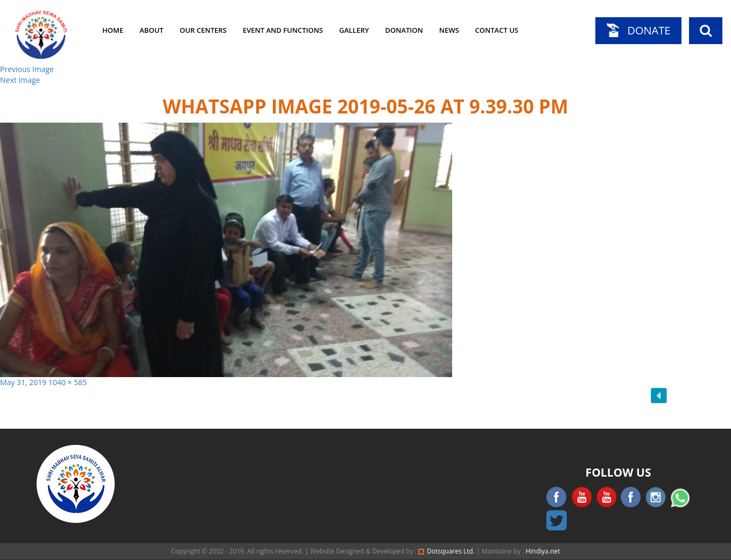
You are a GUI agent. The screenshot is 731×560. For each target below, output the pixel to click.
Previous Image (27, 69)
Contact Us (497, 30)
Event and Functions (283, 30)
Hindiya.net (543, 551)
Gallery (354, 30)
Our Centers (203, 30)
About (151, 30)
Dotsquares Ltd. (447, 551)
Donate (649, 30)
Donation (404, 30)
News (449, 30)
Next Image (20, 80)
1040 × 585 (68, 382)
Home (113, 30)
